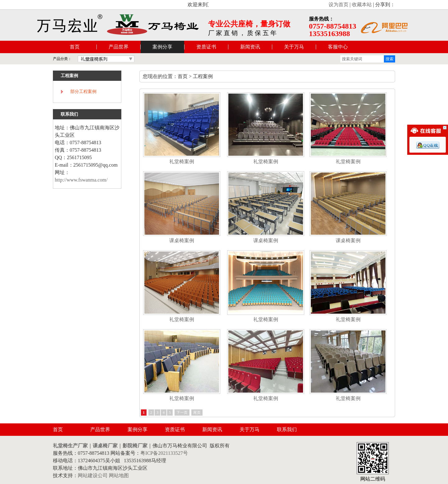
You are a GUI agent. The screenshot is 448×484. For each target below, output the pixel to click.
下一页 (182, 413)
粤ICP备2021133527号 (164, 453)
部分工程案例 (83, 92)
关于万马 (294, 47)
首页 (75, 47)
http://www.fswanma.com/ (81, 180)
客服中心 (338, 47)
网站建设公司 (93, 475)
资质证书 (206, 47)
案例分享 (162, 47)
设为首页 (338, 5)
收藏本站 (362, 5)
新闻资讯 (250, 47)
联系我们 (287, 429)
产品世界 (119, 47)
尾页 (197, 413)
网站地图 (119, 475)
